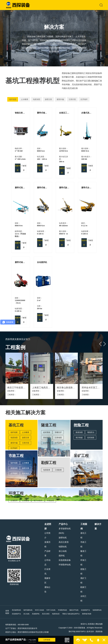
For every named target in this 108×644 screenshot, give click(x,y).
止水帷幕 (25, 99)
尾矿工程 (83, 580)
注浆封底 (72, 99)
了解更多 (24, 168)
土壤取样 (14, 500)
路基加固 (14, 468)
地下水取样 (38, 500)
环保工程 (83, 562)
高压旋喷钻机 (16, 610)
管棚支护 (58, 432)
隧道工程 (83, 553)
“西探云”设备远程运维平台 (71, 614)
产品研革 (47, 553)
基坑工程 (83, 535)
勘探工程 (83, 589)
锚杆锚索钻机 (28, 610)
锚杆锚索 (13, 99)
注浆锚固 (58, 438)
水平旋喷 (58, 443)
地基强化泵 (56, 614)
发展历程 (47, 544)
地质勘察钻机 (97, 610)
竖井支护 (26, 473)
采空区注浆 (92, 468)
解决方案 (98, 526)
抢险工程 (83, 571)
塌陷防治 (91, 432)
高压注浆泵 (64, 542)
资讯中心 (84, 624)
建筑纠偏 (60, 99)
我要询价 (18, 168)
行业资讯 (47, 571)
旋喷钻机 (63, 538)
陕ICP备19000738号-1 (78, 631)
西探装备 (99, 631)
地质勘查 (47, 470)
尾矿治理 (79, 468)
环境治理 (50, 500)
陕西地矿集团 (87, 614)
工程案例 (84, 526)
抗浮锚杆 (84, 99)
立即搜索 (47, 640)
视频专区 (47, 580)
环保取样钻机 (65, 565)
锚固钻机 (63, 547)
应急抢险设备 (65, 560)
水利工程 (83, 598)
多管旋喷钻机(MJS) (65, 531)
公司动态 (47, 562)
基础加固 (47, 438)
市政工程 (83, 544)
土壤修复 (26, 500)
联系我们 (92, 624)
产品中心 (63, 524)
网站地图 (99, 624)
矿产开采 (91, 463)
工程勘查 (58, 470)
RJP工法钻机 (51, 610)
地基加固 (37, 99)
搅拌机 (62, 556)
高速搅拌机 (36, 614)
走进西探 (48, 526)
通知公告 (47, 589)
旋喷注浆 (48, 99)
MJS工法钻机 (40, 610)
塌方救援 (79, 438)
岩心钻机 (63, 551)
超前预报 (47, 432)
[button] (101, 344)
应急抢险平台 (86, 610)
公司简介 (47, 535)
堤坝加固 (91, 438)
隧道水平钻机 (74, 610)
